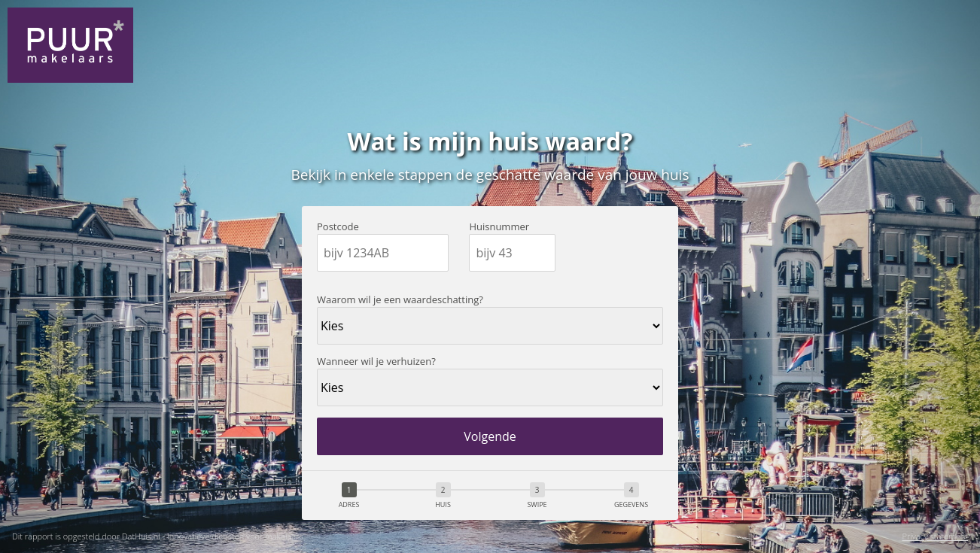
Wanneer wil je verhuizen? (376, 362)
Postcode (338, 227)
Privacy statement (935, 537)
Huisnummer (499, 227)
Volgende (490, 436)
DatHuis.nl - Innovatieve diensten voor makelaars (213, 536)
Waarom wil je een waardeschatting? (400, 300)
